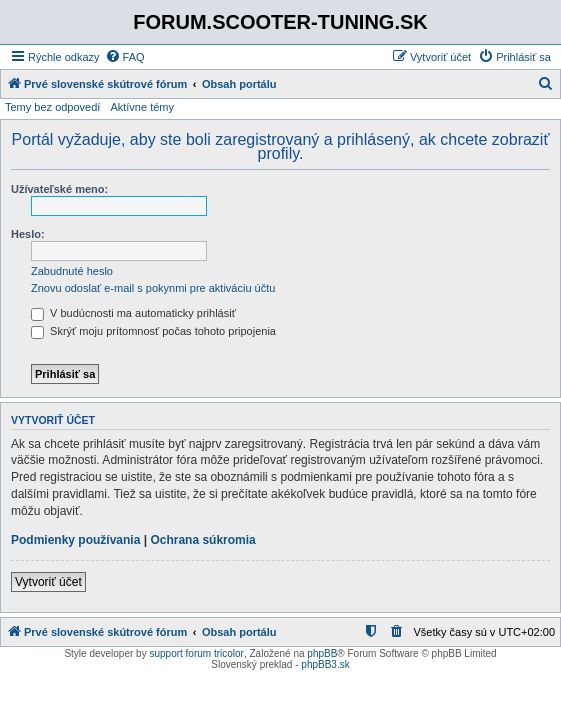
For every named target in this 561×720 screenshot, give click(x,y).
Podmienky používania (75, 540)
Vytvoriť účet (48, 582)
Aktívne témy (142, 107)
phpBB (322, 653)
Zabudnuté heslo (72, 271)
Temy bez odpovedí (52, 107)
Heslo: (28, 234)
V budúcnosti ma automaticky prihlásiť (133, 313)
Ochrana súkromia (202, 540)
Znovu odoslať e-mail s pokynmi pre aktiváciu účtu (153, 288)
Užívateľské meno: (59, 189)
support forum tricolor (196, 653)
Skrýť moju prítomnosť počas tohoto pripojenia (153, 331)
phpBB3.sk (325, 664)
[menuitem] (125, 57)
